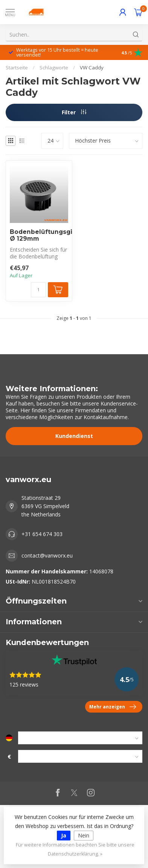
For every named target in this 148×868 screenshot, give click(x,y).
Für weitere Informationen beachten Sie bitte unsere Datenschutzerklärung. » (75, 849)
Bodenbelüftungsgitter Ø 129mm (39, 235)
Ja (64, 835)
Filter (74, 112)
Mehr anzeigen (113, 707)
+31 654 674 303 (42, 534)
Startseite (17, 68)
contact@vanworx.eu (47, 555)
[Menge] (38, 290)
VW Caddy (92, 68)
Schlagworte (54, 68)
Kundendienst (74, 436)
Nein (84, 835)
